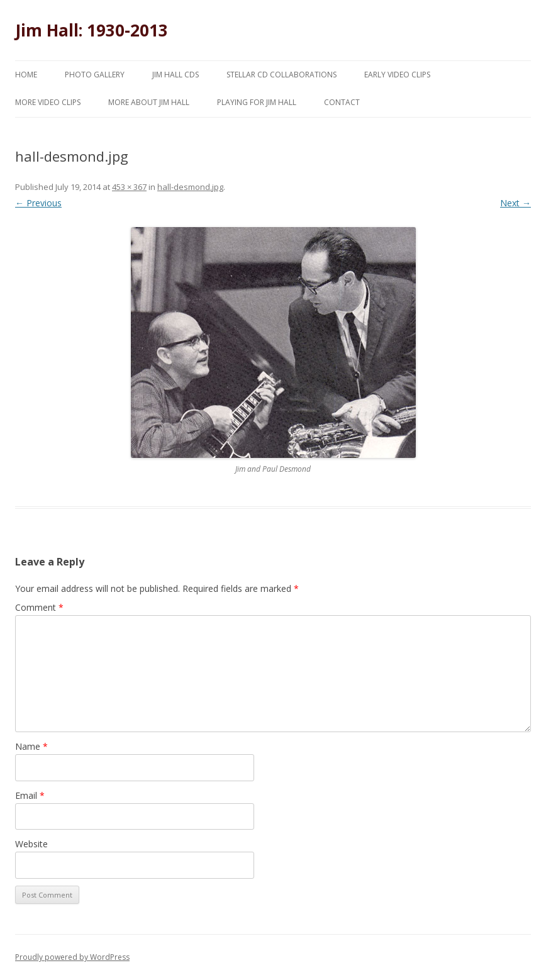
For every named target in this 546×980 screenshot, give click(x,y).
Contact (342, 102)
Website (31, 844)
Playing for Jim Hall (257, 102)
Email (30, 795)
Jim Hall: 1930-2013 (92, 30)
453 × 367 (129, 187)
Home (26, 75)
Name (31, 746)
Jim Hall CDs (175, 75)
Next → (515, 203)
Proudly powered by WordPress (72, 957)
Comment (39, 607)
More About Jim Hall (149, 102)
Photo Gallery (95, 75)
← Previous (38, 203)
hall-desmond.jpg (190, 187)
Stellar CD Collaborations (281, 75)
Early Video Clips (397, 75)
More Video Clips (48, 102)
